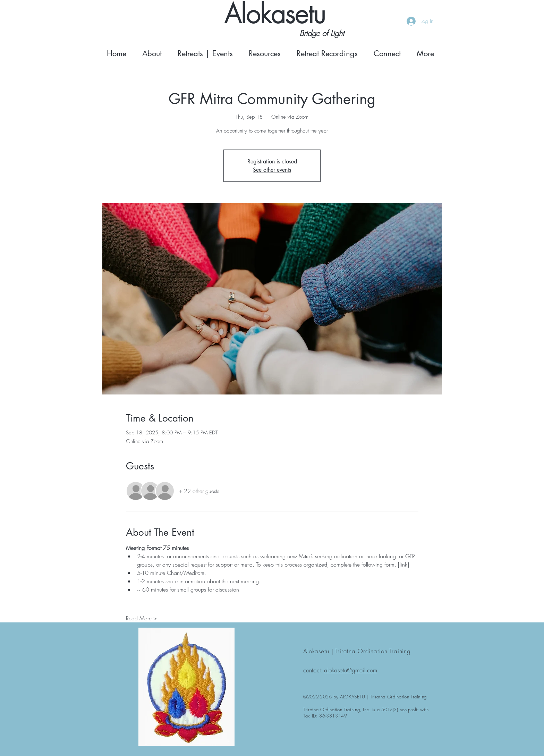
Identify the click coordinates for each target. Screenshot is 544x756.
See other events (272, 170)
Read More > (141, 618)
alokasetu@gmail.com (351, 670)
